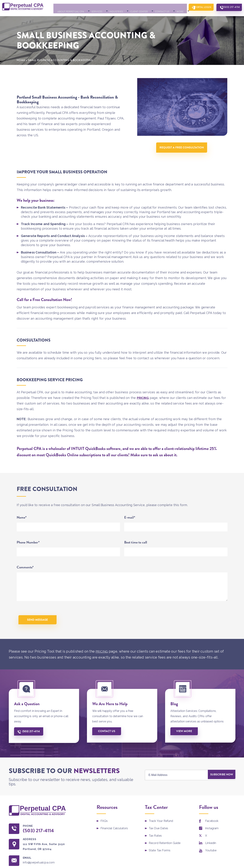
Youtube (211, 862)
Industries (104, 18)
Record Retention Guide (165, 855)
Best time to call (136, 551)
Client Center (126, 18)
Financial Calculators (114, 840)
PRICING (143, 407)
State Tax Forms (160, 862)
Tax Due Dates (158, 840)
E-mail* (130, 526)
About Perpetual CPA (59, 18)
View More (185, 743)
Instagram (212, 840)
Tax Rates (155, 848)
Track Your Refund (161, 833)
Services (85, 18)
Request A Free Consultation (182, 157)
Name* (22, 526)
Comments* (25, 576)
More (167, 18)
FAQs (104, 833)
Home (21, 69)
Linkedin (211, 855)
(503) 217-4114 (229, 17)
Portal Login (195, 17)
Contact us (108, 743)
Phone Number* (28, 551)
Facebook (212, 833)
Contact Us (149, 18)
